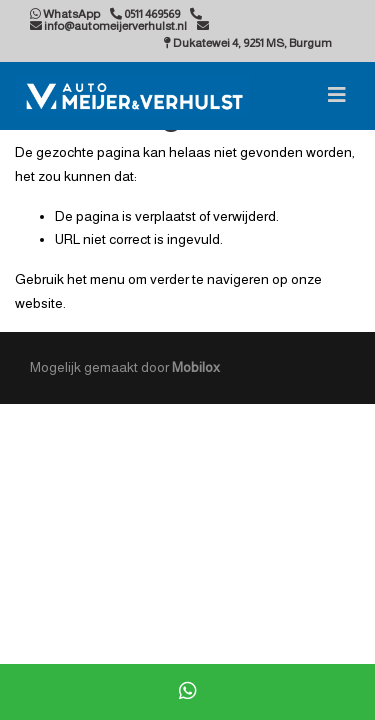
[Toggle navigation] (337, 95)
